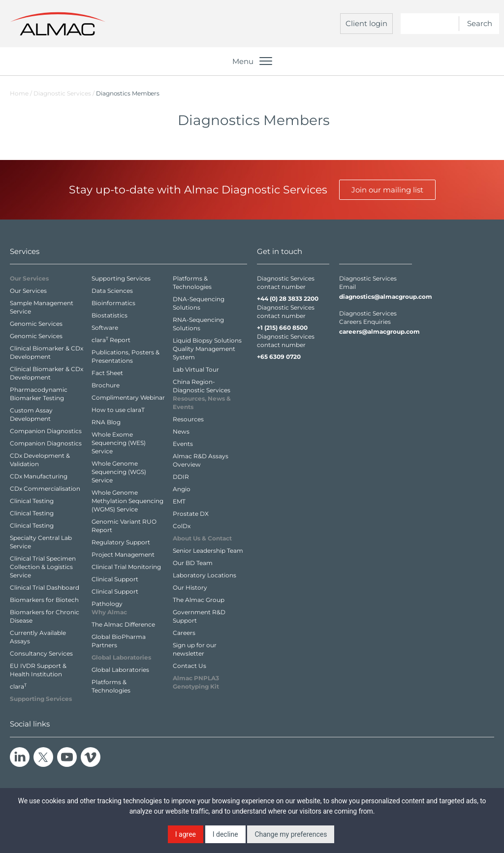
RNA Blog (106, 422)
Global (121, 657)
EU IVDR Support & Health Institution (38, 670)
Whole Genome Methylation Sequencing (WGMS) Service (127, 501)
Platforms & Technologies (111, 686)
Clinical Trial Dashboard (45, 587)
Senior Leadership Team (208, 551)
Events (183, 444)
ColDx (182, 526)
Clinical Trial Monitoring (126, 567)
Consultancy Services (41, 653)
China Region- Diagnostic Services (202, 386)
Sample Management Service (42, 307)
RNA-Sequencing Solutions (198, 324)
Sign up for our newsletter (195, 649)
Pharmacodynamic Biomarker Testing (39, 394)
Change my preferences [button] (291, 834)
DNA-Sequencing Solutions (199, 303)
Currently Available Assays (38, 637)
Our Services (28, 291)
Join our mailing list (387, 190)
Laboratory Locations (205, 575)
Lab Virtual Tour (196, 369)
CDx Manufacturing (39, 476)
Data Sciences (112, 291)
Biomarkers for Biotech (44, 600)
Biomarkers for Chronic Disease (45, 616)
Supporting (41, 699)
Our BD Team (193, 563)
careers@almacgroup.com (375, 332)
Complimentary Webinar (128, 397)
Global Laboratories (120, 670)
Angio (182, 489)
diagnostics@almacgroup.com (375, 297)
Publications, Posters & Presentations (126, 356)
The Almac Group (199, 600)
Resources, (202, 403)
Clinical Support (115, 579)
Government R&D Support (199, 616)
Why (109, 612)
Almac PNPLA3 (196, 682)
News (181, 431)
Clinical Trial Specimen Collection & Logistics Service (43, 567)
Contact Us (189, 666)
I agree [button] (186, 834)
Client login (366, 23)
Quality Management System (204, 353)
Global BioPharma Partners (119, 641)
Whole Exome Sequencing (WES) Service (119, 443)
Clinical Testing (32, 501)
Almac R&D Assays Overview (201, 460)
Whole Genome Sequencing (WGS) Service (119, 472)
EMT (179, 501)
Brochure (106, 385)
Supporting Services (121, 278)
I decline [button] (225, 834)
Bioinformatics (113, 303)
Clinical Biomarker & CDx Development (47, 352)
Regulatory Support (121, 542)
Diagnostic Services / (65, 93)
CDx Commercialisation (45, 489)
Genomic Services (36, 324)
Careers (184, 633)
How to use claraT (118, 410)
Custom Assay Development (31, 414)
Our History (190, 587)
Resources (188, 419)
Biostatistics (110, 315)
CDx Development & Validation (40, 460)
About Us (202, 538)
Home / (21, 93)
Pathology (107, 604)
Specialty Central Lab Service (41, 542)
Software (105, 328)
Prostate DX (191, 514)
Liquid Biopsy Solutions (207, 340)
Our (29, 278)
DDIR (181, 477)
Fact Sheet (107, 373)
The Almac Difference (123, 624)
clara (18, 686)
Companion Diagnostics (46, 431)
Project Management (123, 554)
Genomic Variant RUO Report (124, 526)
